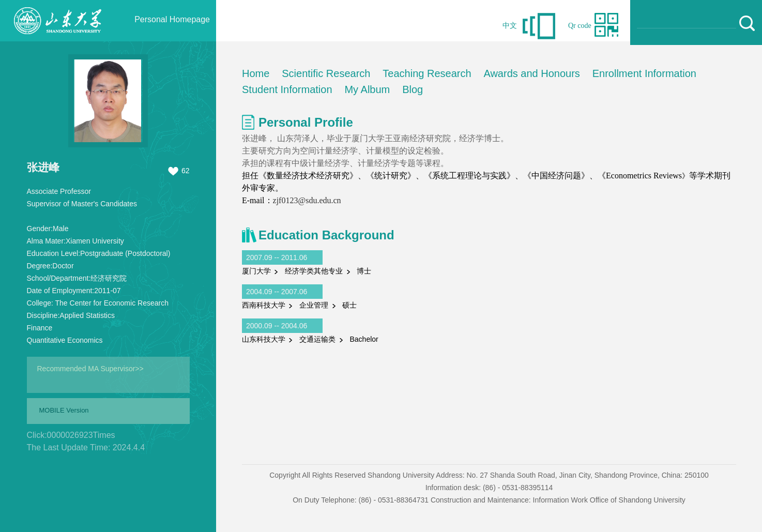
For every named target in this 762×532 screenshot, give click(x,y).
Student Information (287, 89)
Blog (413, 89)
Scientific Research (326, 73)
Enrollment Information (644, 73)
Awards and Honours (531, 73)
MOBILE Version (64, 410)
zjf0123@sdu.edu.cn (307, 200)
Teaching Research (427, 73)
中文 (510, 26)
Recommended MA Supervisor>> (90, 369)
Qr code (580, 26)
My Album (367, 89)
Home (256, 73)
